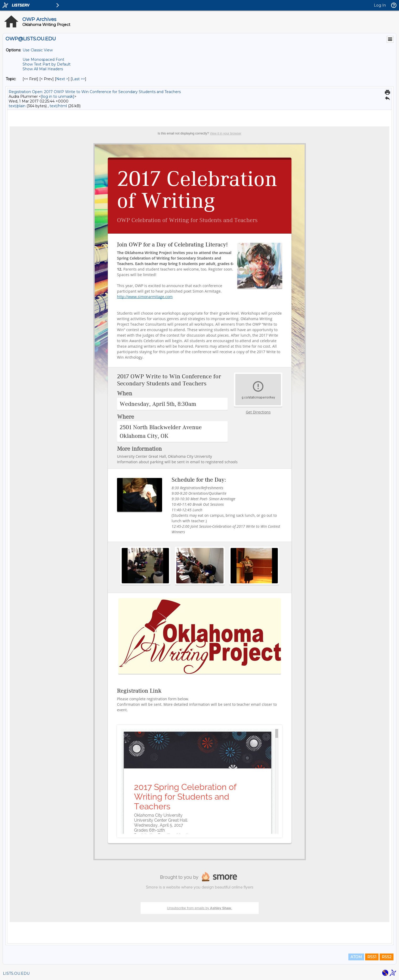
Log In (380, 5)
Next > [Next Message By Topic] (62, 79)
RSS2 (387, 957)
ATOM (356, 957)
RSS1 (372, 957)
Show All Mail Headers (43, 69)
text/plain (17, 106)
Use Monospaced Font (43, 60)
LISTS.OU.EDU (16, 973)
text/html (58, 106)
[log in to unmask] (58, 96)
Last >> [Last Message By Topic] (78, 79)
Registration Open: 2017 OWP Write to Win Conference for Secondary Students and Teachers (95, 92)
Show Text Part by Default (47, 64)
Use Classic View (38, 50)
